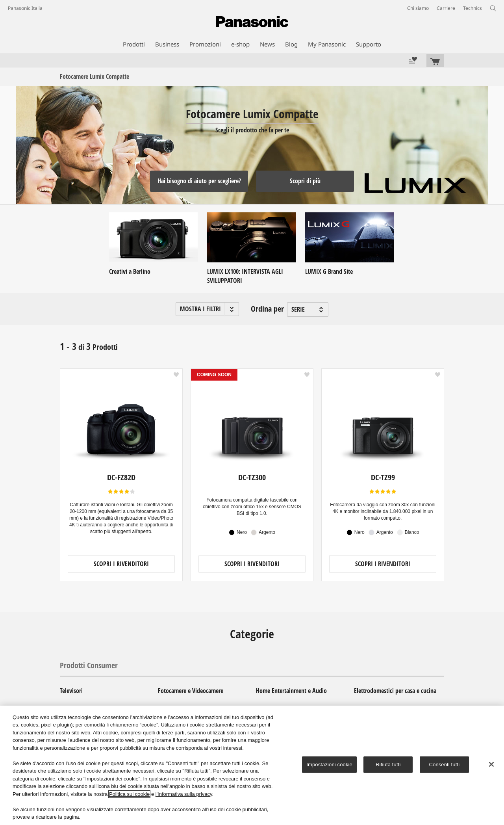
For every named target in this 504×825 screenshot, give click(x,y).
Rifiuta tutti (388, 765)
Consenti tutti (445, 765)
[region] (252, 765)
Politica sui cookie (129, 794)
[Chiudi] (491, 764)
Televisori (71, 691)
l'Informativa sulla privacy (184, 794)
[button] (207, 309)
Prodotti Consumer (89, 665)
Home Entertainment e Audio (291, 691)
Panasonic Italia (25, 8)
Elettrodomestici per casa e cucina (395, 691)
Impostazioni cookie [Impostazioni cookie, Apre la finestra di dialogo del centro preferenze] (329, 765)
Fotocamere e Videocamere (191, 691)
